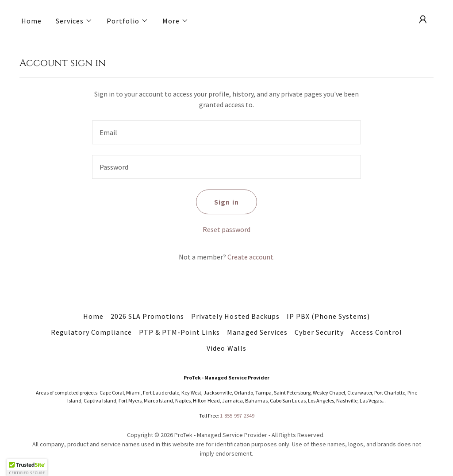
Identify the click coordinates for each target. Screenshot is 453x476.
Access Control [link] (376, 332)
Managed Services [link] (257, 332)
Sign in (226, 202)
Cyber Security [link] (319, 332)
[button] (74, 21)
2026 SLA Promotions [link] (147, 316)
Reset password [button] (226, 229)
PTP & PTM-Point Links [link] (179, 332)
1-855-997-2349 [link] (237, 416)
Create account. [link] (251, 257)
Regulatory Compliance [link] (91, 332)
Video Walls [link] (226, 348)
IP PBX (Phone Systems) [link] (328, 316)
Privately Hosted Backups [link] (235, 316)
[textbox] (226, 132)
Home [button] (93, 316)
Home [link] (31, 21)
